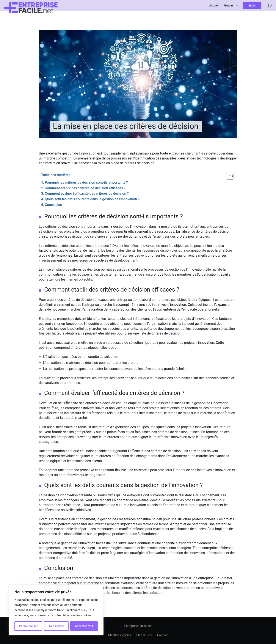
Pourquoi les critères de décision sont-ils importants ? (86, 182)
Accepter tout (84, 626)
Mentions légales (120, 635)
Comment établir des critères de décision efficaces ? (85, 188)
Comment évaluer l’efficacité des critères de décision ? (87, 193)
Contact (162, 635)
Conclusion (53, 205)
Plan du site (144, 635)
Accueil (214, 9)
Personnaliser (28, 626)
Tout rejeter (56, 626)
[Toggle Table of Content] (228, 176)
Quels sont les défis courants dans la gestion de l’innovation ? (92, 199)
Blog (252, 9)
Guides (229, 9)
